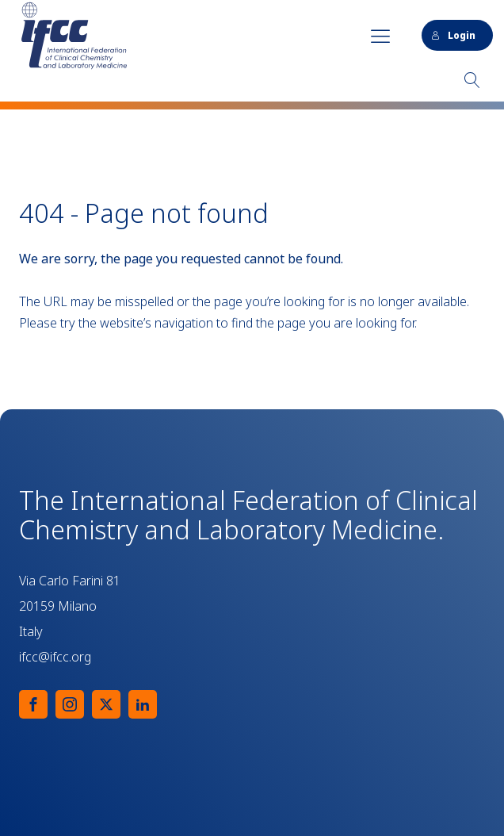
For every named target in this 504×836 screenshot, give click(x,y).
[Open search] (472, 80)
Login (453, 35)
